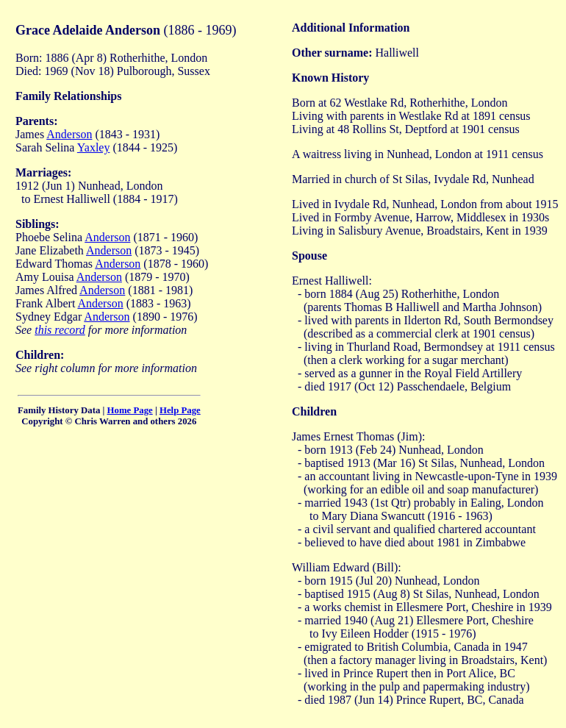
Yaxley (94, 147)
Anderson (69, 134)
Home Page (130, 410)
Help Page (180, 410)
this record (60, 330)
